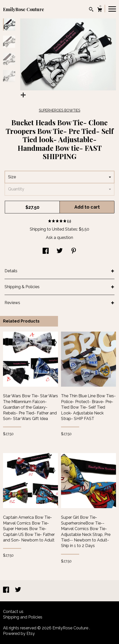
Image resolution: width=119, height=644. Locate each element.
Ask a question (59, 238)
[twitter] (18, 590)
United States (65, 229)
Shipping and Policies (23, 617)
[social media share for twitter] (60, 251)
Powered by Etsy (19, 634)
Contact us (13, 612)
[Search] (91, 10)
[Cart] (100, 10)
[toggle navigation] (112, 9)
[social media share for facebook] (46, 251)
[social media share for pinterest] (74, 251)
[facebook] (7, 590)
